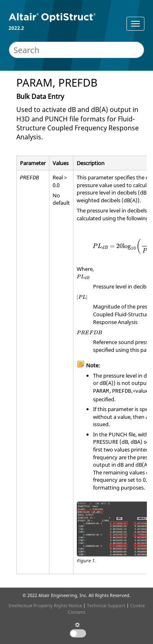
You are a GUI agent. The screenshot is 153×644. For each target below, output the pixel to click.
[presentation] (83, 277)
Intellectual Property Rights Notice (45, 605)
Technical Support (106, 605)
